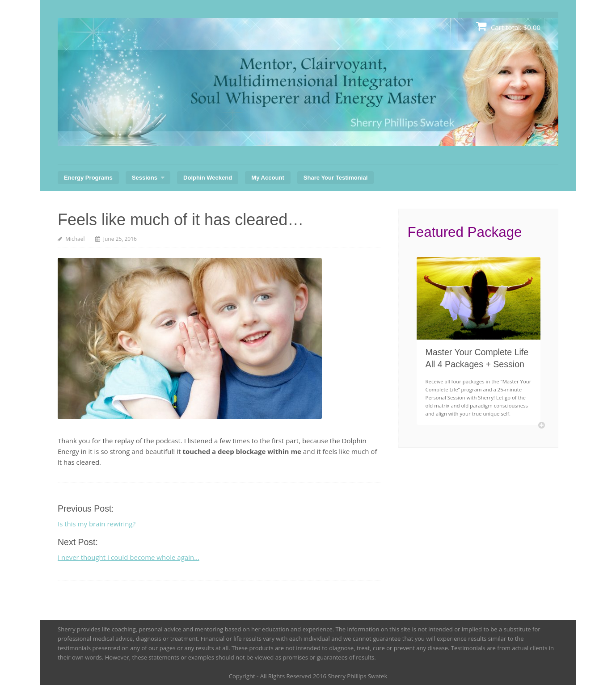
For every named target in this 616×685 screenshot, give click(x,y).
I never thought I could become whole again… (129, 557)
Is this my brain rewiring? (97, 524)
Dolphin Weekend (208, 178)
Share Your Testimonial (336, 178)
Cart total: (508, 26)
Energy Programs (88, 178)
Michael (75, 239)
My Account (268, 178)
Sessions (145, 178)
